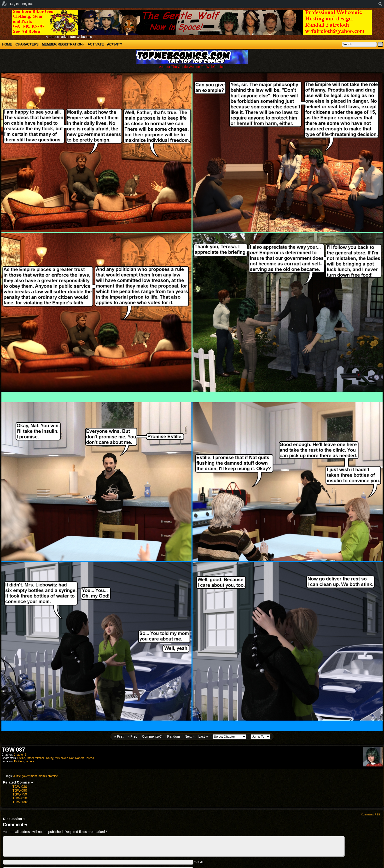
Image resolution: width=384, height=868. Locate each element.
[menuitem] (4, 4)
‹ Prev (133, 736)
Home (7, 44)
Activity (114, 44)
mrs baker (61, 758)
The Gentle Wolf (192, 22)
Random (173, 736)
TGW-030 (20, 787)
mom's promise (48, 776)
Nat (71, 758)
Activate (96, 44)
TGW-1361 (21, 802)
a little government (25, 776)
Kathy (50, 758)
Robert (80, 758)
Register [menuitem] (28, 4)
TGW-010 (20, 798)
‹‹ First (119, 736)
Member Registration (63, 44)
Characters (27, 44)
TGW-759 (20, 794)
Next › (189, 736)
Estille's (19, 761)
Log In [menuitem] (14, 4)
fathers (30, 761)
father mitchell (36, 758)
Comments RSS (370, 814)
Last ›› (203, 736)
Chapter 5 (20, 755)
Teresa (90, 758)
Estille (21, 758)
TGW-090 (20, 790)
